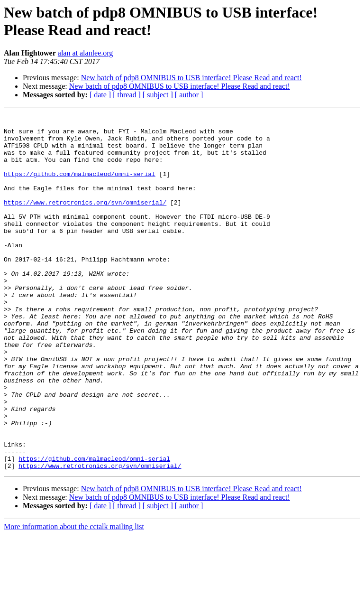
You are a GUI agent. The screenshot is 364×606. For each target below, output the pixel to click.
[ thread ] (127, 95)
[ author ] (189, 95)
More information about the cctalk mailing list (74, 598)
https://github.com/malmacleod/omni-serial (80, 186)
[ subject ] (158, 95)
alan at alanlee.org (86, 53)
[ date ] (100, 95)
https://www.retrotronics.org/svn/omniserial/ (85, 221)
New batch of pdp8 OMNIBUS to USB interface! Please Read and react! (191, 78)
